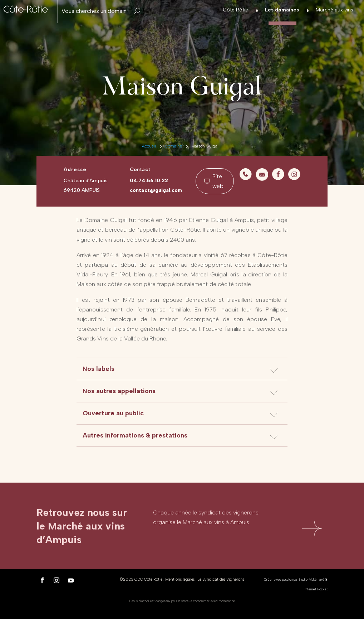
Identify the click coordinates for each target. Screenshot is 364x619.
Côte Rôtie (235, 10)
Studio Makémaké (312, 579)
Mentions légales (180, 579)
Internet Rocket (316, 589)
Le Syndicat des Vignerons (221, 579)
